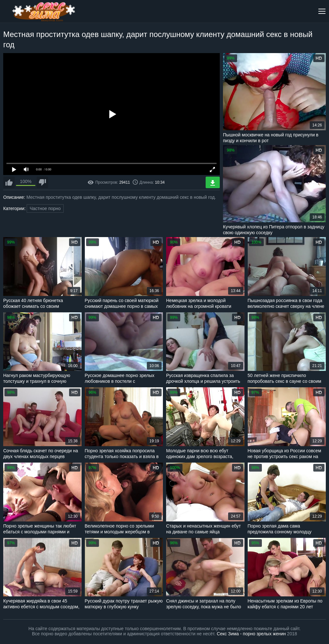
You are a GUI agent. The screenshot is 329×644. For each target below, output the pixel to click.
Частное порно (45, 208)
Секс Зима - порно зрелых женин (251, 634)
